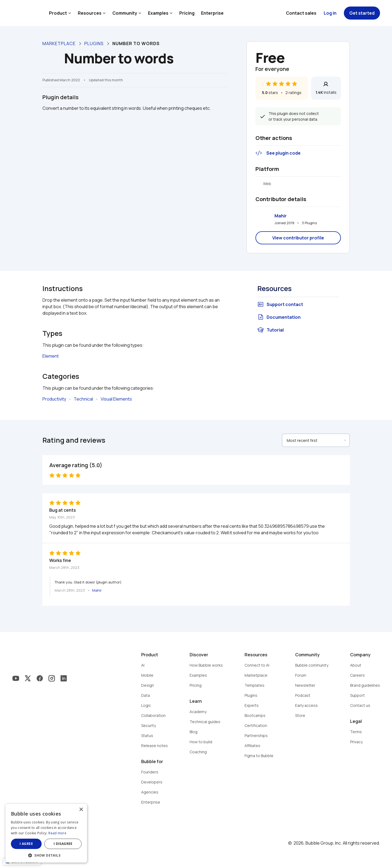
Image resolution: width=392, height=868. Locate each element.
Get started (362, 13)
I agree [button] (26, 844)
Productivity (54, 399)
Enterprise (212, 13)
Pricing (187, 13)
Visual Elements (116, 399)
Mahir (281, 216)
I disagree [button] (63, 844)
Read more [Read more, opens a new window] (57, 833)
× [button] (81, 810)
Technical (83, 399)
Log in (330, 13)
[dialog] (46, 833)
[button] (46, 855)
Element (51, 356)
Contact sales (301, 13)
